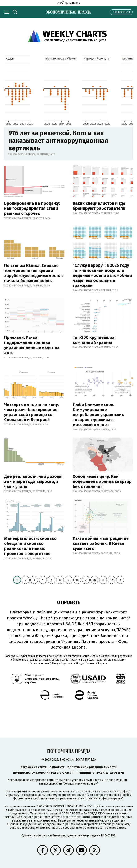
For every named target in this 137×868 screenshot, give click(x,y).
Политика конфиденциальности (92, 767)
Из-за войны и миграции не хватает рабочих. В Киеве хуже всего (101, 543)
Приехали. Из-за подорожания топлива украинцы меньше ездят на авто (32, 345)
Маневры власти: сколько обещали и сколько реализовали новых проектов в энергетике (30, 546)
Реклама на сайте (33, 767)
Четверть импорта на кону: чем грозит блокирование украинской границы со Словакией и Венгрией (32, 412)
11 (103, 580)
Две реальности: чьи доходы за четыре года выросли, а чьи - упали (33, 481)
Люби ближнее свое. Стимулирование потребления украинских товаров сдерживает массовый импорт (98, 415)
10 (94, 580)
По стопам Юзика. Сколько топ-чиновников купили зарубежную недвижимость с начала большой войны (34, 273)
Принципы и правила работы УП (100, 773)
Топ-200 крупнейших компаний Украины (93, 340)
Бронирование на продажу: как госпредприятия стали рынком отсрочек (32, 208)
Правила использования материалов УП (43, 773)
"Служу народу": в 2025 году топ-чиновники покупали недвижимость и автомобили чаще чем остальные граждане (102, 275)
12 (111, 580)
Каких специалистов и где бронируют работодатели (99, 206)
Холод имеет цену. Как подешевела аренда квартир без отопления (102, 481)
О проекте (57, 767)
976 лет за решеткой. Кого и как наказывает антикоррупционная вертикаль (58, 141)
